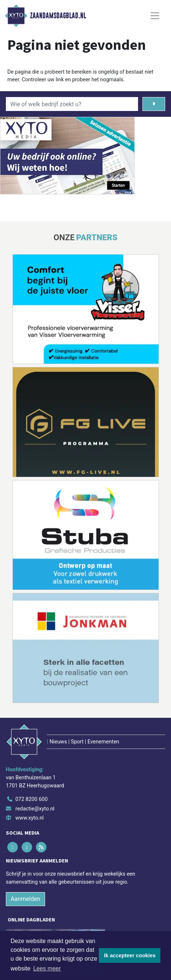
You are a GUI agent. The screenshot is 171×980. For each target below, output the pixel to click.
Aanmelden (25, 899)
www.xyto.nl (29, 818)
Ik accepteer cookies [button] (130, 955)
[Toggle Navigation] (155, 16)
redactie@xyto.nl (35, 809)
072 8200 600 (31, 799)
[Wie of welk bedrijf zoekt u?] (72, 104)
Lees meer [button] (47, 968)
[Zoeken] (154, 104)
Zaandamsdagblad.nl (58, 16)
